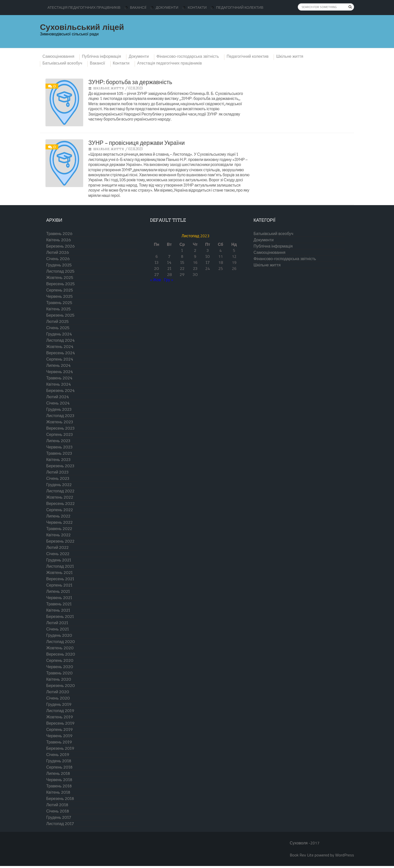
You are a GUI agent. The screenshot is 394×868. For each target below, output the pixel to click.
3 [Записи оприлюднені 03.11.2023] (208, 250)
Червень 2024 (60, 372)
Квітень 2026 (59, 240)
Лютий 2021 (57, 623)
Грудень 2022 (59, 485)
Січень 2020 (58, 698)
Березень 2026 (60, 246)
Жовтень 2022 (60, 497)
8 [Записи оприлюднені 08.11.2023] (182, 256)
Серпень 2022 (60, 510)
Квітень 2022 (58, 535)
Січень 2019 (58, 755)
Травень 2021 (59, 604)
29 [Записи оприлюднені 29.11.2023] (182, 275)
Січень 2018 (58, 811)
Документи (167, 8)
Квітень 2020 (59, 679)
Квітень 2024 (59, 384)
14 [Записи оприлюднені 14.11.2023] (169, 263)
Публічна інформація (102, 56)
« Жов (156, 280)
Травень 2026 (59, 234)
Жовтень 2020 (60, 648)
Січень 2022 (58, 554)
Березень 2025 (60, 315)
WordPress (345, 855)
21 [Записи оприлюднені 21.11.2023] (169, 269)
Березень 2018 (60, 799)
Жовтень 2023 (60, 422)
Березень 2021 (60, 617)
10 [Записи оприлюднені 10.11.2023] (208, 256)
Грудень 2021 (59, 560)
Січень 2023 (58, 478)
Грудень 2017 (59, 817)
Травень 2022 (59, 529)
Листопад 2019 (60, 711)
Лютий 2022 (57, 547)
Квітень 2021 (58, 610)
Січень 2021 (58, 629)
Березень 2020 (61, 686)
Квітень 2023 (58, 460)
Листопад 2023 (60, 416)
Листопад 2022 (60, 491)
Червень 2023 (59, 447)
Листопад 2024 (60, 340)
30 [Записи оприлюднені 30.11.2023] (195, 275)
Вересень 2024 (61, 353)
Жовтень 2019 (60, 717)
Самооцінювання (58, 56)
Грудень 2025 (59, 265)
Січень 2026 (58, 259)
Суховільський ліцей (82, 27)
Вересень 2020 (61, 654)
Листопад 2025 (60, 271)
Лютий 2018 (57, 805)
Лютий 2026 (58, 252)
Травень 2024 (59, 378)
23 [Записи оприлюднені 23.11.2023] (195, 269)
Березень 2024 (60, 391)
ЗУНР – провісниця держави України (136, 143)
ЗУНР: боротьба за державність (130, 82)
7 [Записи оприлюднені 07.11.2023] (169, 256)
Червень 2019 (59, 736)
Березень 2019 (60, 748)
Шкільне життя (290, 56)
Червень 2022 (59, 522)
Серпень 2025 (60, 290)
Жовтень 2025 (60, 278)
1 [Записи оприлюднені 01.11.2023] (182, 250)
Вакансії (138, 8)
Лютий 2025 (57, 322)
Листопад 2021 (60, 566)
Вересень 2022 (60, 504)
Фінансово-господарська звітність (188, 56)
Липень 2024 (58, 365)
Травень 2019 (59, 742)
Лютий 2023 (57, 472)
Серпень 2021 (59, 585)
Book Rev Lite (302, 855)
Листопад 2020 (61, 642)
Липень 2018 (58, 773)
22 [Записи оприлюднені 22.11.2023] (182, 269)
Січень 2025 (58, 328)
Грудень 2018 (59, 761)
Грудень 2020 (59, 635)
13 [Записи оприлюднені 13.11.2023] (157, 263)
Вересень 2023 (60, 428)
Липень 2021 (58, 591)
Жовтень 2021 (59, 573)
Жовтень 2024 (60, 347)
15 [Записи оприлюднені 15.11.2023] (182, 263)
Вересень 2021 (60, 579)
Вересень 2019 (60, 723)
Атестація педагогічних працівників (84, 8)
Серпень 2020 (60, 660)
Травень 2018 (59, 786)
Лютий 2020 (58, 692)
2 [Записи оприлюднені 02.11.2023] (195, 250)
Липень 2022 (58, 516)
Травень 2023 (59, 453)
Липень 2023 (58, 441)
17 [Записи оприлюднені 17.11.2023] (208, 263)
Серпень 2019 (59, 730)
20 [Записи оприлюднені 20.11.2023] (157, 269)
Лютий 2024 (58, 397)
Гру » (169, 280)
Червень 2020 (60, 667)
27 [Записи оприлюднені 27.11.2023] (157, 275)
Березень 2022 (60, 541)
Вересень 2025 (60, 284)
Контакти (197, 8)
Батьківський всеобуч (62, 63)
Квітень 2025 (58, 309)
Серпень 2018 (59, 767)
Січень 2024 (58, 403)
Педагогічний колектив (240, 8)
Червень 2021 (59, 598)
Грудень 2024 (59, 334)
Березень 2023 (60, 466)
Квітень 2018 (58, 792)
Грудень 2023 (59, 409)
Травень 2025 (59, 303)
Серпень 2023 (60, 435)
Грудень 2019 (59, 704)
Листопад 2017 (60, 824)
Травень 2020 (59, 673)
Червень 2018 (59, 780)
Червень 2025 (59, 296)
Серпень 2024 (60, 359)
